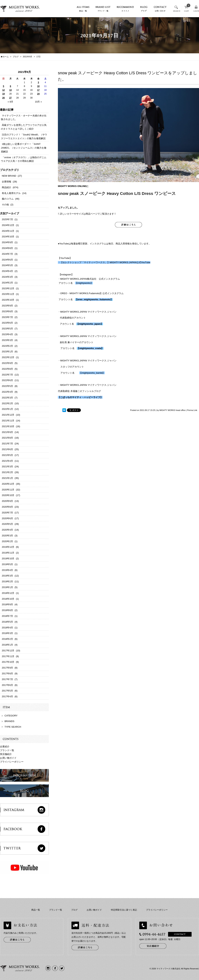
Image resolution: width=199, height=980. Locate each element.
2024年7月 (7, 254)
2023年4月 (7, 334)
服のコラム (8, 199)
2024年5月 (7, 265)
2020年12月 (8, 484)
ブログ (74, 910)
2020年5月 (7, 524)
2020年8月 (7, 507)
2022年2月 (7, 403)
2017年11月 (8, 656)
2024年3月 (7, 277)
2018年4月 (7, 628)
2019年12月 (8, 547)
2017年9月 (7, 668)
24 (38, 94)
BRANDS (9, 721)
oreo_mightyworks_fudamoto (94, 299)
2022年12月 (8, 357)
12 (4, 90)
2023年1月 (7, 352)
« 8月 (10, 102)
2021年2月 (7, 472)
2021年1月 (7, 478)
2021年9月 (28, 57)
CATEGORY (11, 716)
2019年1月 (7, 587)
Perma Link (192, 410)
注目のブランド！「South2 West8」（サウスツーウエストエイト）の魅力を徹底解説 (24, 136)
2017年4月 (7, 696)
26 (4, 98)
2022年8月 (7, 369)
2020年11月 (8, 490)
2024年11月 (8, 231)
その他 (5, 205)
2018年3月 (7, 633)
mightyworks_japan (90, 324)
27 (10, 98)
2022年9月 (7, 363)
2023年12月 (8, 288)
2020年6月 (7, 518)
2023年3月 (7, 340)
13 (10, 90)
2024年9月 (7, 242)
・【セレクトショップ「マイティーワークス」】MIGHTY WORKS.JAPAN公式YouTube (104, 262)
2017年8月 (7, 673)
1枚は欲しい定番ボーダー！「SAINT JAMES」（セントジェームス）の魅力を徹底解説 (24, 148)
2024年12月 (8, 225)
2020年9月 (7, 501)
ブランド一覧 (7, 750)
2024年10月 (8, 237)
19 (4, 94)
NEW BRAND (9, 176)
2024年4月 (7, 271)
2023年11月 (8, 294)
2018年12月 (8, 593)
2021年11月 (8, 421)
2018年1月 (7, 645)
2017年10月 (8, 662)
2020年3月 (7, 536)
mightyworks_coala (90, 348)
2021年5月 (7, 455)
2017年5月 (7, 691)
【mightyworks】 (84, 283)
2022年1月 (7, 409)
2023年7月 (7, 317)
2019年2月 (7, 581)
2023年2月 (7, 346)
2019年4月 (7, 570)
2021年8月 (7, 438)
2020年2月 (7, 541)
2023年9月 (7, 306)
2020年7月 (7, 513)
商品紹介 (7, 187)
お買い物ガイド (8, 758)
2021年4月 (7, 461)
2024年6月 (7, 260)
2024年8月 (7, 248)
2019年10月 (8, 559)
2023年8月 (7, 311)
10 (38, 86)
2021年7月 (7, 444)
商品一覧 (36, 910)
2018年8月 (7, 610)
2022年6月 (7, 380)
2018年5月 (7, 622)
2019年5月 (7, 564)
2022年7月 (7, 375)
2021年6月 (7, 449)
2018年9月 (7, 604)
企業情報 (7, 182)
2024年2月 (7, 283)
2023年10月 (8, 300)
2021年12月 (8, 415)
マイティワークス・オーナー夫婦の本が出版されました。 (24, 118)
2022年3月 (7, 398)
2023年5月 (7, 329)
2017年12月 (8, 651)
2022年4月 (7, 392)
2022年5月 (7, 386)
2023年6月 (7, 323)
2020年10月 (8, 495)
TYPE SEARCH (13, 727)
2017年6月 (7, 685)
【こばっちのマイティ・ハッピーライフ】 (80, 397)
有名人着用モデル (11, 193)
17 (38, 90)
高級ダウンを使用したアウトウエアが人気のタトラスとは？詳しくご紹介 (24, 127)
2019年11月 (8, 553)
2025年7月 (7, 219)
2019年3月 (7, 576)
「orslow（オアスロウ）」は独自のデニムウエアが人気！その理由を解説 (24, 159)
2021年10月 (8, 426)
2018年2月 (7, 639)
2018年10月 (8, 599)
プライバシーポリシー (12, 762)
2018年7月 (7, 616)
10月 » (38, 102)
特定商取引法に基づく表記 (124, 910)
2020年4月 (7, 530)
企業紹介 (5, 747)
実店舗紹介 (6, 754)
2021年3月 (7, 466)
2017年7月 (7, 679)
